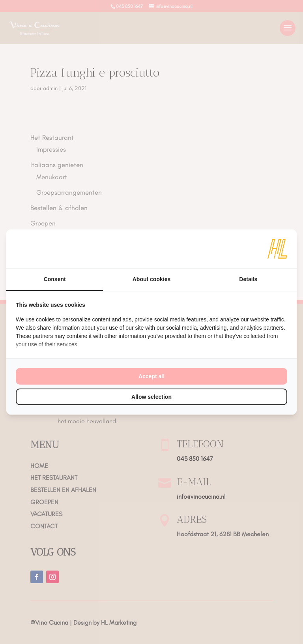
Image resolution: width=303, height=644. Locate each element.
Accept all (151, 376)
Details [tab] (248, 279)
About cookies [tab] (151, 279)
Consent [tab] (55, 279)
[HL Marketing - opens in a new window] (277, 249)
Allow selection (151, 397)
